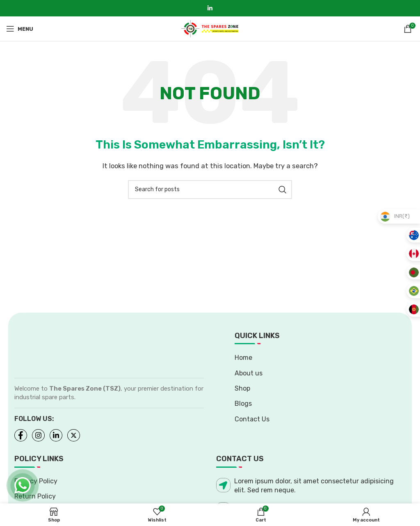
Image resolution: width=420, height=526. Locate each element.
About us (249, 373)
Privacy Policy (36, 481)
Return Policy (35, 496)
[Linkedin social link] (210, 8)
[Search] (210, 190)
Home (243, 358)
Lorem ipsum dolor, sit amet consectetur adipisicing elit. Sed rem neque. (305, 486)
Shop (242, 388)
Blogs (243, 404)
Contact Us (252, 419)
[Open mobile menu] (20, 29)
